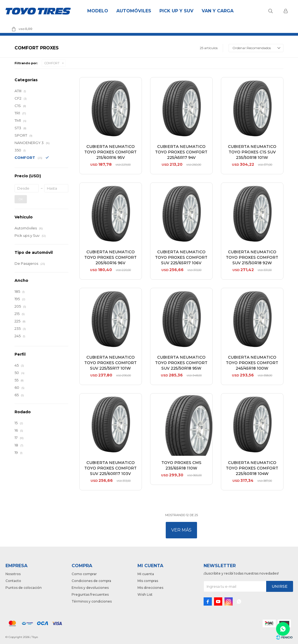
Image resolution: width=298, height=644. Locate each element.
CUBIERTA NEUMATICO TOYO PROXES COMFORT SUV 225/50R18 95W (181, 363)
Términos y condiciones (92, 601)
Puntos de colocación (24, 588)
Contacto (13, 581)
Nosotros (13, 574)
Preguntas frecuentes (90, 594)
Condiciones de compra (91, 581)
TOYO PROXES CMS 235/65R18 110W (181, 465)
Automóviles (134, 11)
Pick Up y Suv (176, 11)
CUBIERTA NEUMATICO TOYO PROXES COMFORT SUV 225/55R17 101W (110, 363)
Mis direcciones (150, 588)
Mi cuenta (146, 574)
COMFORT (52, 63)
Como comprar (84, 574)
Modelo (98, 11)
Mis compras (148, 581)
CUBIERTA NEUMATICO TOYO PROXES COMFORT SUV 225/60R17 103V (110, 468)
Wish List (145, 594)
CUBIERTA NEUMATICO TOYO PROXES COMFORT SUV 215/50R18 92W (252, 257)
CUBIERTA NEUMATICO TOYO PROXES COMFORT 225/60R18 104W (252, 468)
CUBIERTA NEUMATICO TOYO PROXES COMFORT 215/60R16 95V (110, 152)
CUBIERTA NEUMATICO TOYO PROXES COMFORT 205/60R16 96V (110, 257)
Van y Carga (218, 11)
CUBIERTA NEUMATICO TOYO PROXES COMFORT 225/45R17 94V (181, 152)
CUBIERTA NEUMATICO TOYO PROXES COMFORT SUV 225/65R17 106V (181, 257)
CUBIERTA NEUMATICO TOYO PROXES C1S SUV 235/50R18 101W (252, 152)
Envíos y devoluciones (90, 588)
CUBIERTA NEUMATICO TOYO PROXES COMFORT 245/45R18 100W (252, 363)
